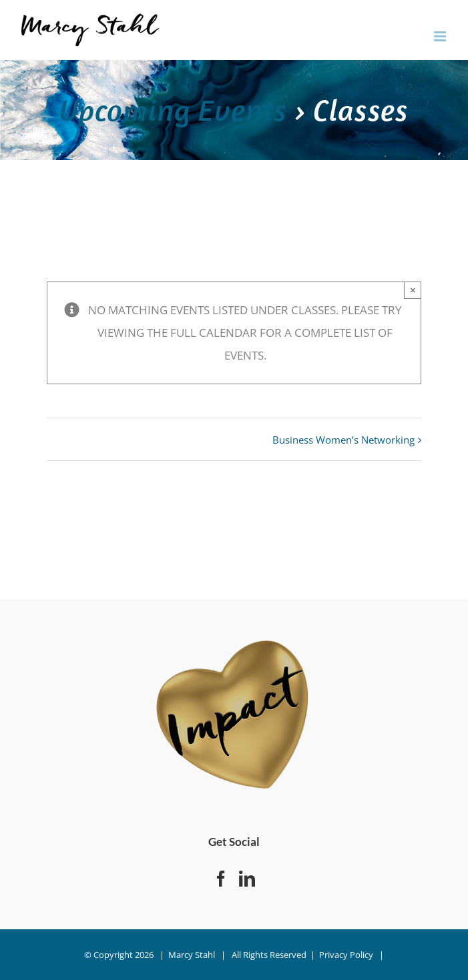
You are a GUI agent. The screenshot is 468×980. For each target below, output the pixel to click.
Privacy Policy (346, 955)
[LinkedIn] (247, 879)
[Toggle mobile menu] (441, 36)
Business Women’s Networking (343, 440)
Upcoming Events (173, 110)
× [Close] (413, 290)
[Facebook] (221, 879)
